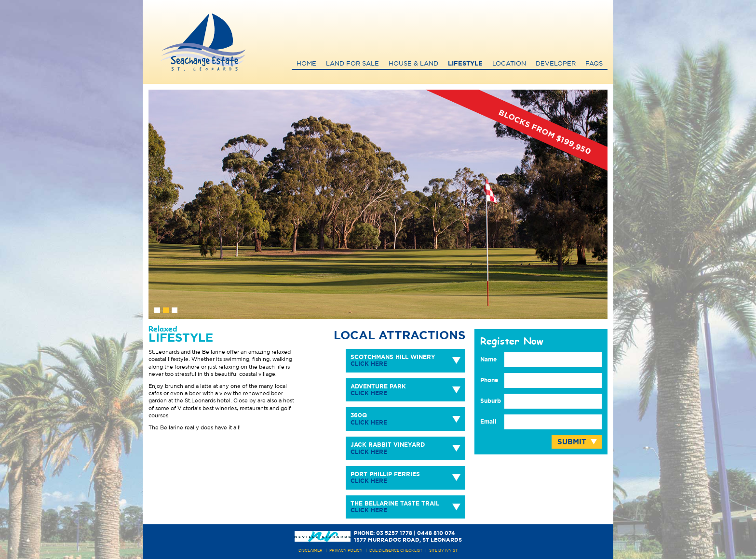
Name (488, 359)
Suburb (491, 401)
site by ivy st (443, 551)
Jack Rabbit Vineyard (388, 448)
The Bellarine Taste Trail (395, 507)
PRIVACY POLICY (346, 551)
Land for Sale (352, 64)
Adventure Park (378, 390)
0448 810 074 (436, 533)
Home (306, 64)
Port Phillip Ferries (385, 478)
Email (488, 422)
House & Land (413, 64)
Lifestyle (465, 64)
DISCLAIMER (310, 551)
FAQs (594, 64)
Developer (556, 64)
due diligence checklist (396, 551)
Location (509, 64)
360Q (369, 419)
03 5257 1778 (394, 533)
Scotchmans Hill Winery (393, 360)
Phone (489, 380)
